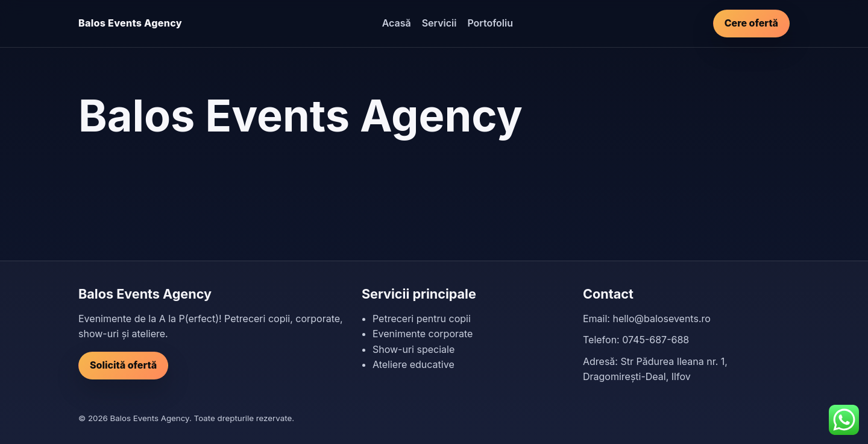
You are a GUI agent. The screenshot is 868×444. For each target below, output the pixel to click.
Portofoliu (490, 23)
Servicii (439, 23)
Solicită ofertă (123, 365)
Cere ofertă (751, 23)
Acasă (397, 23)
